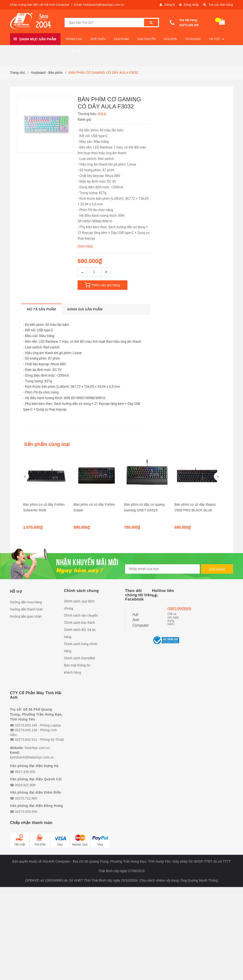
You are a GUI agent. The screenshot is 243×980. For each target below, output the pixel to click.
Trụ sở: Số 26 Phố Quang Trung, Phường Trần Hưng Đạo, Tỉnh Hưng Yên (36, 714)
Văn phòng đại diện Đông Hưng (36, 806)
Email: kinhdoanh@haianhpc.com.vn (99, 5)
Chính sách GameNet (80, 658)
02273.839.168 (189, 25)
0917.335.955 (25, 772)
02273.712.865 (26, 798)
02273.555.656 (26, 812)
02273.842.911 (26, 740)
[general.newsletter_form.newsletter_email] (162, 569)
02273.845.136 (26, 730)
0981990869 (173, 609)
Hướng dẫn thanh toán (26, 609)
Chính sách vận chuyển (81, 615)
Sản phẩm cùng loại (47, 444)
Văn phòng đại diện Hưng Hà (34, 766)
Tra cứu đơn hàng (221, 5)
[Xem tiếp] (85, 246)
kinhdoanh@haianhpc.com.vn (32, 757)
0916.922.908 (25, 785)
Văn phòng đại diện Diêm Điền (36, 792)
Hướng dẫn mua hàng (26, 602)
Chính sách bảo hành (79, 623)
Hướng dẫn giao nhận (26, 616)
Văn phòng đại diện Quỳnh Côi (36, 779)
